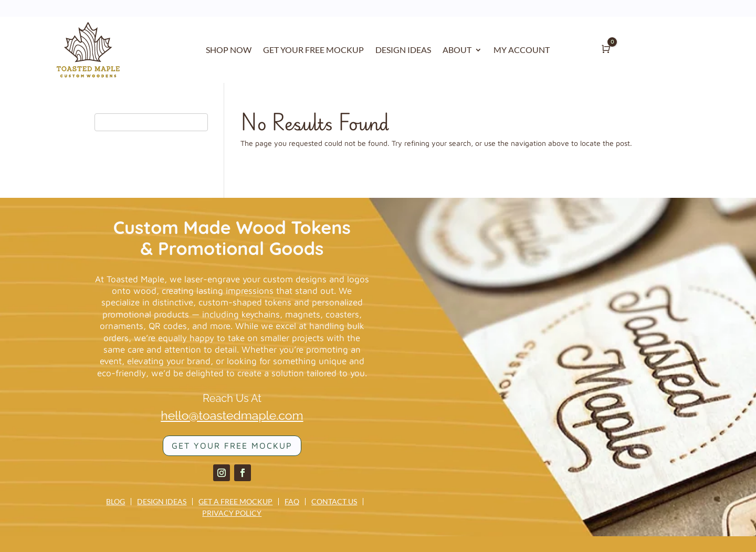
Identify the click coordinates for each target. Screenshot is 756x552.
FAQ (292, 502)
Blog (115, 502)
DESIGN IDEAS (403, 50)
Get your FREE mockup (232, 445)
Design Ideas (162, 502)
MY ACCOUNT (522, 50)
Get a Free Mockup (235, 502)
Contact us (334, 502)
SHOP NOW (229, 50)
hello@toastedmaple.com (232, 415)
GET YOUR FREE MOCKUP (313, 50)
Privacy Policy (232, 513)
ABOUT (457, 50)
